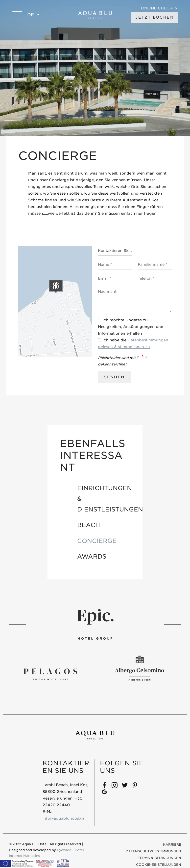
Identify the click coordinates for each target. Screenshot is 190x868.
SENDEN (114, 377)
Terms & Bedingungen (159, 858)
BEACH (89, 525)
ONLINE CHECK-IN (159, 8)
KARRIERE (172, 845)
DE (31, 15)
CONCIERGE (97, 541)
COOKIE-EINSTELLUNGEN (159, 865)
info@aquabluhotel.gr (63, 818)
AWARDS (92, 556)
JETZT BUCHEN (154, 17)
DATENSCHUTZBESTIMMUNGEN (153, 851)
